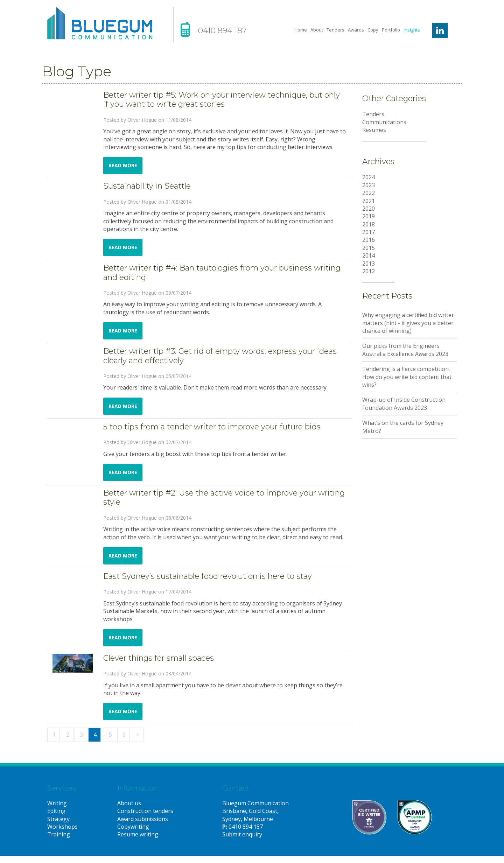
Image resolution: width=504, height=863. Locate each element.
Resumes (374, 130)
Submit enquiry (242, 834)
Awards (356, 30)
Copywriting (133, 827)
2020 (369, 209)
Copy (373, 30)
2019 (369, 216)
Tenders (335, 30)
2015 (369, 248)
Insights (412, 30)
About (317, 30)
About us (129, 803)
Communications (384, 122)
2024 (369, 177)
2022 (369, 193)
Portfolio (391, 30)
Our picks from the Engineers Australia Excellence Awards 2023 (405, 350)
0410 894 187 (222, 31)
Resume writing (138, 834)
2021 (369, 201)
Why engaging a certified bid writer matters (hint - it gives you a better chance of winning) (408, 323)
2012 (369, 271)
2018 (369, 224)
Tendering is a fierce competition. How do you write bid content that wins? (407, 377)
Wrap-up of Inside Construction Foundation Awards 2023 (404, 404)
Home (301, 30)
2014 (369, 255)
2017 (369, 232)
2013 (369, 264)
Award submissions (143, 819)
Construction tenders (145, 811)
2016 (369, 240)
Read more (123, 165)
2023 (369, 185)
